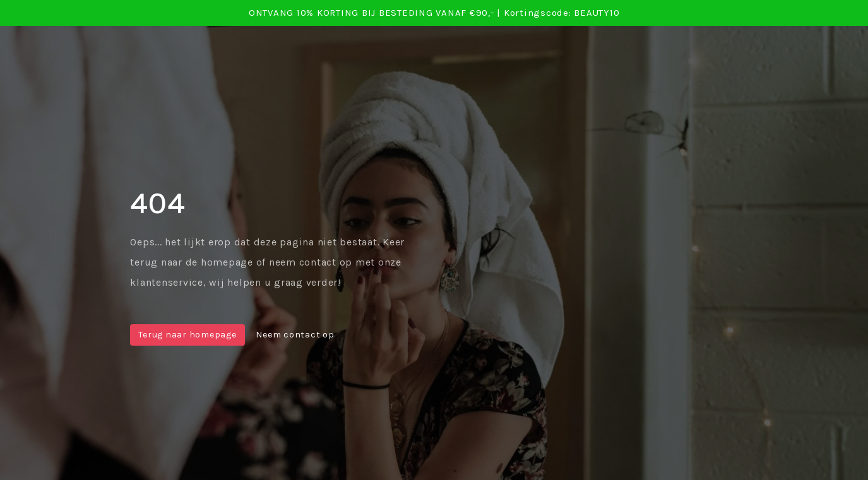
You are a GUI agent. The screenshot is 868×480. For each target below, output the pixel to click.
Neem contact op (295, 335)
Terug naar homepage (187, 335)
